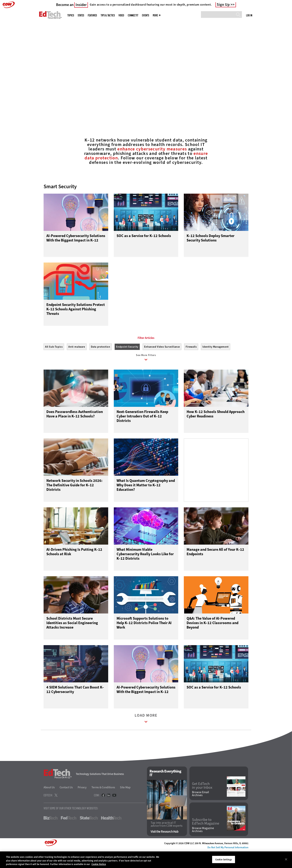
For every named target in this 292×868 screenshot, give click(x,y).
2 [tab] (148, 112)
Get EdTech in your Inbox (202, 802)
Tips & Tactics (108, 15)
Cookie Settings (224, 859)
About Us (49, 804)
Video (121, 15)
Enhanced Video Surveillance (162, 364)
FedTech (69, 835)
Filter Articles (146, 355)
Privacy (82, 804)
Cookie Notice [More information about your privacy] (99, 864)
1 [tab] (142, 112)
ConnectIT (133, 15)
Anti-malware (77, 364)
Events (145, 15)
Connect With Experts (61, 94)
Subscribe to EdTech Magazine (206, 838)
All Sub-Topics (54, 364)
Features (92, 15)
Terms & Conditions (103, 804)
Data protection (101, 364)
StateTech (89, 835)
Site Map (125, 804)
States (81, 15)
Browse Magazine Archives (203, 846)
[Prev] (13, 56)
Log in (249, 15)
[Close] (286, 859)
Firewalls (191, 364)
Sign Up (223, 5)
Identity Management (215, 364)
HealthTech (111, 835)
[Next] (279, 56)
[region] (146, 860)
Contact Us (66, 804)
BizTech (51, 835)
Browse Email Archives (200, 810)
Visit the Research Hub (165, 848)
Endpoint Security (127, 364)
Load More (146, 736)
